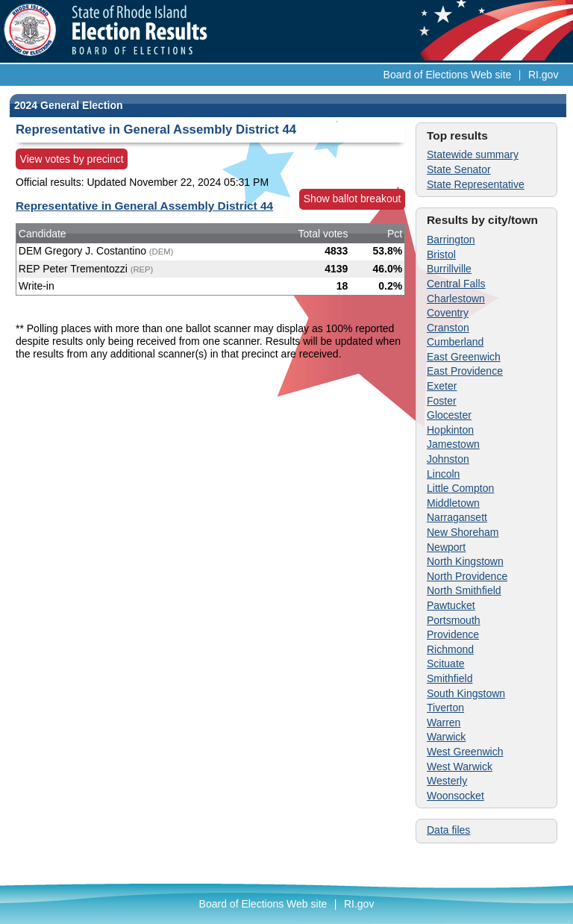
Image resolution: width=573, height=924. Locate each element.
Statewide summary (473, 154)
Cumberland (455, 342)
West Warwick (460, 767)
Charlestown (456, 299)
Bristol (441, 255)
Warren (444, 722)
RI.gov (543, 75)
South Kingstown (466, 693)
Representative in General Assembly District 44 (144, 206)
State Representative (476, 184)
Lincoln (443, 474)
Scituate (446, 664)
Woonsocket (455, 796)
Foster (442, 401)
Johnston (448, 459)
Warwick (446, 737)
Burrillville (449, 269)
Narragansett (457, 517)
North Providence (467, 576)
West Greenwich (465, 752)
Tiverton (445, 708)
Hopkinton (450, 430)
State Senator (459, 169)
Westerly (447, 781)
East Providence (465, 371)
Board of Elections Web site (448, 75)
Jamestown (453, 444)
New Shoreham (463, 532)
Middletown (453, 503)
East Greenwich (464, 357)
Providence (453, 634)
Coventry (448, 313)
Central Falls (456, 284)
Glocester (449, 415)
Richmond (450, 649)
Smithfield (450, 678)
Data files (448, 830)
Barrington (451, 240)
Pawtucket (451, 605)
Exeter (442, 386)
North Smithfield (464, 590)
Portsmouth (454, 620)
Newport (446, 547)
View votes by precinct (72, 159)
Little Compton (460, 488)
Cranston (448, 328)
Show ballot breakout (353, 199)
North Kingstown (465, 561)
